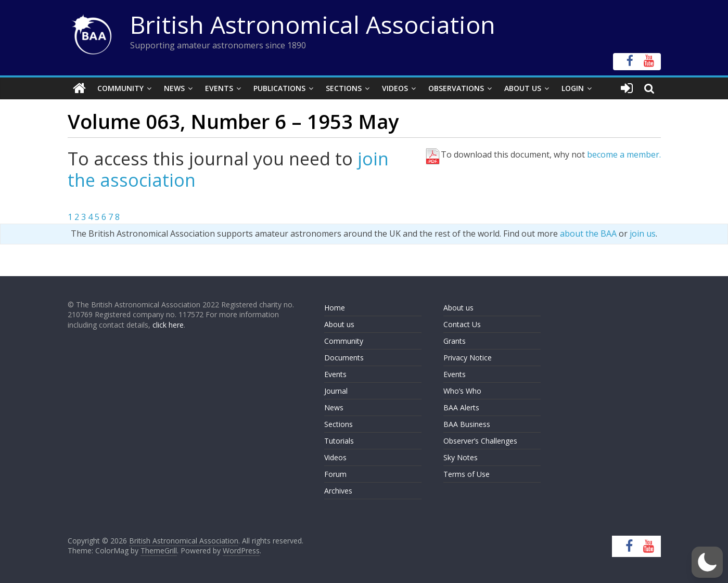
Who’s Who (462, 391)
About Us (523, 88)
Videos (395, 88)
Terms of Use (467, 474)
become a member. (624, 154)
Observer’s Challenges (480, 441)
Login (573, 88)
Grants (455, 341)
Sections (344, 88)
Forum (335, 474)
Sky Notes (461, 457)
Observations (456, 88)
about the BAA (588, 234)
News (174, 88)
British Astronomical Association (313, 24)
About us (339, 324)
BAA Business (467, 424)
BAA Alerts (461, 407)
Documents (344, 358)
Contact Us (462, 324)
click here (168, 325)
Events (219, 88)
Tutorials (339, 441)
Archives (338, 491)
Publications (279, 88)
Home (335, 308)
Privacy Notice (468, 358)
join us (643, 234)
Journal (336, 391)
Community (120, 88)
